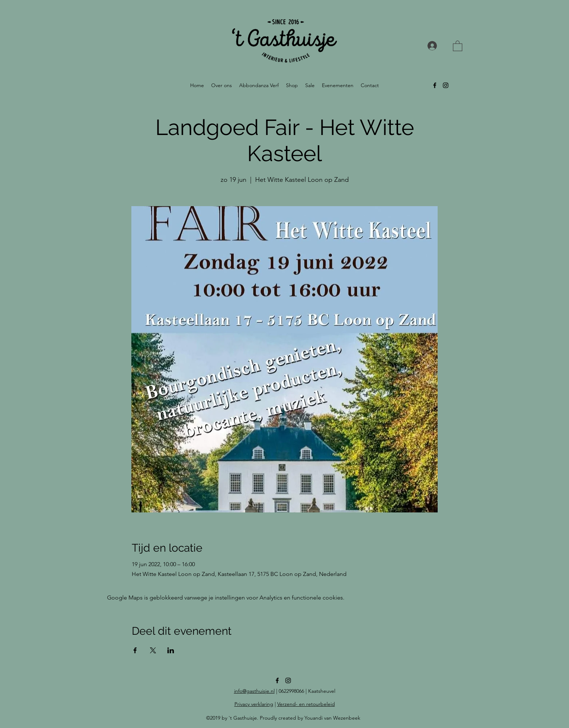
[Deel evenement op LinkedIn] (171, 650)
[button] (458, 46)
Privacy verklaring (254, 704)
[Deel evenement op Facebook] (135, 650)
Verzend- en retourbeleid (306, 704)
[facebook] (435, 85)
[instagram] (446, 85)
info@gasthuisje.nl (254, 691)
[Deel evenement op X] (153, 650)
